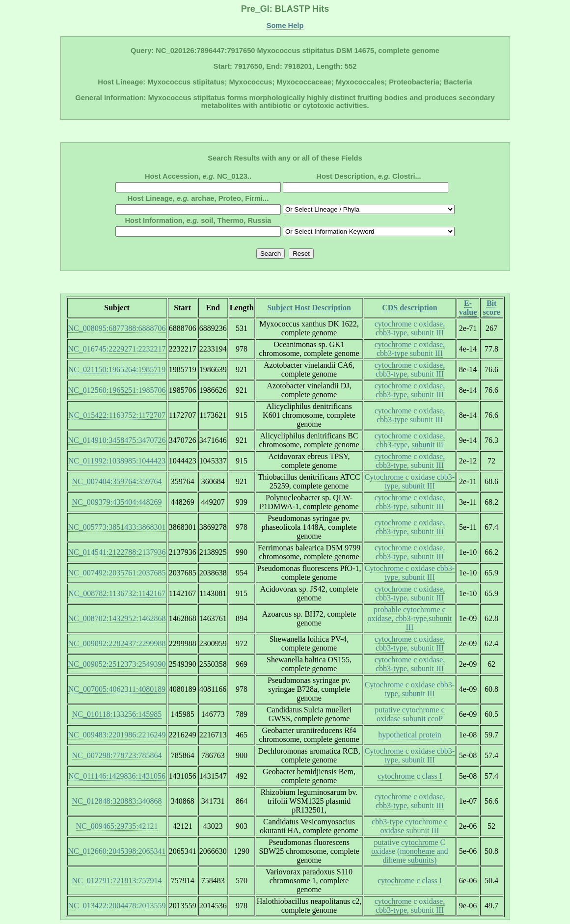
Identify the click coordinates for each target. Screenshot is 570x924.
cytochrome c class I (410, 776)
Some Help (285, 26)
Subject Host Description (309, 308)
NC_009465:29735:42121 (117, 826)
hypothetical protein (409, 735)
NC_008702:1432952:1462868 (117, 618)
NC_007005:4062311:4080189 (117, 689)
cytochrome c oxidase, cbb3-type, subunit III (410, 328)
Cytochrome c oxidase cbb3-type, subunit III (410, 481)
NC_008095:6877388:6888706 (117, 328)
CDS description (409, 308)
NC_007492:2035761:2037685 (117, 573)
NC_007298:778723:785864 (117, 755)
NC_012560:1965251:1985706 (117, 390)
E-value (468, 308)
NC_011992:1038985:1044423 (117, 461)
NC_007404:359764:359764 (117, 481)
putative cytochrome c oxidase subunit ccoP (409, 714)
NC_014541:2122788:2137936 (117, 552)
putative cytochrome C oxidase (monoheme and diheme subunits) (409, 851)
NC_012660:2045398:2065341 (117, 851)
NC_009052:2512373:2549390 (117, 664)
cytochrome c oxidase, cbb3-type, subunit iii (410, 440)
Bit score (491, 308)
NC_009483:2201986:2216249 (117, 735)
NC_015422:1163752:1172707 (117, 415)
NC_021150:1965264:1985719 (117, 369)
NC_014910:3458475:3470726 (117, 440)
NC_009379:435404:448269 (117, 502)
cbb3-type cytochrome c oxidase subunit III (410, 826)
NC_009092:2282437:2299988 (117, 643)
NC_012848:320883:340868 (117, 801)
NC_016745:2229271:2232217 (117, 349)
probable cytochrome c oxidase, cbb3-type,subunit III (409, 618)
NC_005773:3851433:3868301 (117, 527)
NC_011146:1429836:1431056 (117, 776)
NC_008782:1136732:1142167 (117, 593)
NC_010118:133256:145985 (117, 714)
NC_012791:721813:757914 (117, 881)
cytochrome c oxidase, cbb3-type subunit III (410, 349)
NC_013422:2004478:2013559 (117, 906)
